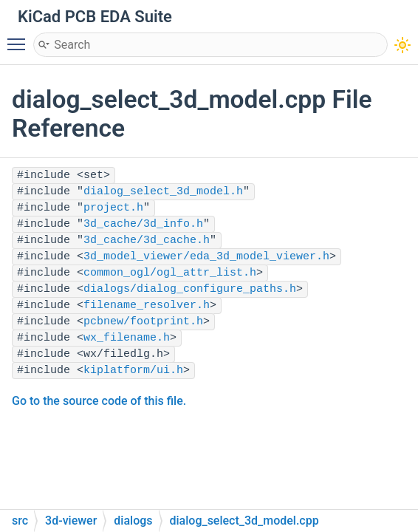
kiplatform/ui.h (133, 371)
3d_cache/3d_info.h (143, 224)
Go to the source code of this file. (99, 401)
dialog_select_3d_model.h (163, 192)
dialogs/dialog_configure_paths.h (190, 289)
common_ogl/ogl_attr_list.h (170, 273)
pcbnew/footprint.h (143, 322)
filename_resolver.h (147, 306)
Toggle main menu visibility (20, 38)
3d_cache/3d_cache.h (147, 241)
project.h (113, 208)
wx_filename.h (127, 338)
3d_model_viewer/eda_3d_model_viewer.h (206, 257)
